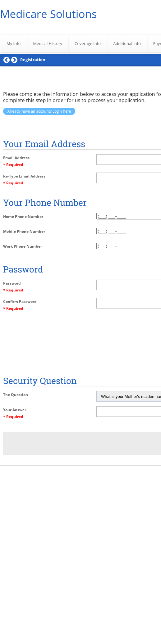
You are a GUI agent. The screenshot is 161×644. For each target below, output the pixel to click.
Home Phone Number (23, 216)
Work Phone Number (23, 246)
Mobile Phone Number (24, 231)
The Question (16, 395)
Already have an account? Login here (39, 111)
